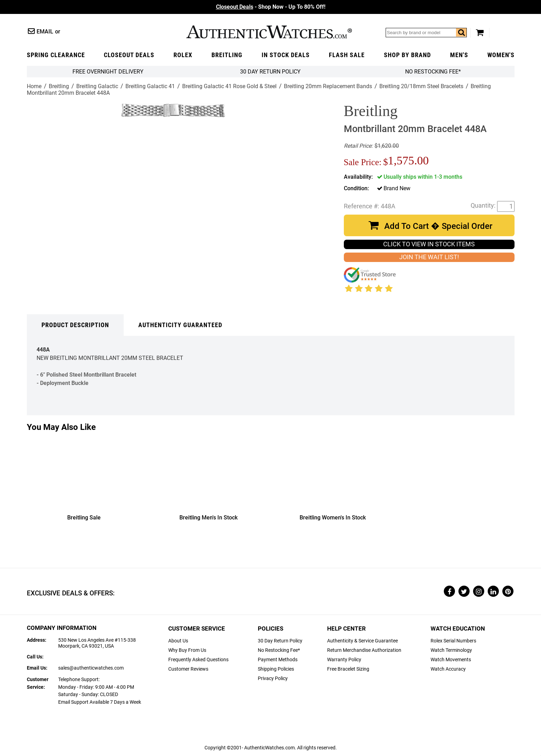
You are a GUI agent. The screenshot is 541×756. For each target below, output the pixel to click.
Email (45, 32)
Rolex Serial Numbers (453, 641)
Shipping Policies (276, 669)
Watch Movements (451, 660)
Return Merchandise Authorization (364, 650)
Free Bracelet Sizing (348, 669)
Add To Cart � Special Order (438, 226)
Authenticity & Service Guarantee (362, 641)
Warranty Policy (344, 660)
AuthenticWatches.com (269, 32)
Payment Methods (278, 660)
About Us (178, 641)
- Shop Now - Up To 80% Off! (271, 7)
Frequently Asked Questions (198, 660)
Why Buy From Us (187, 650)
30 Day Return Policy (280, 641)
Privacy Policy (273, 678)
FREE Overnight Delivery (108, 72)
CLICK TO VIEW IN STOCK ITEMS (429, 244)
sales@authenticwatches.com (91, 668)
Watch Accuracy (448, 669)
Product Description (75, 325)
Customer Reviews (188, 669)
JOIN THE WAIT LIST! (429, 257)
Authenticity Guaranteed (180, 325)
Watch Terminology (451, 650)
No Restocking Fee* (433, 72)
